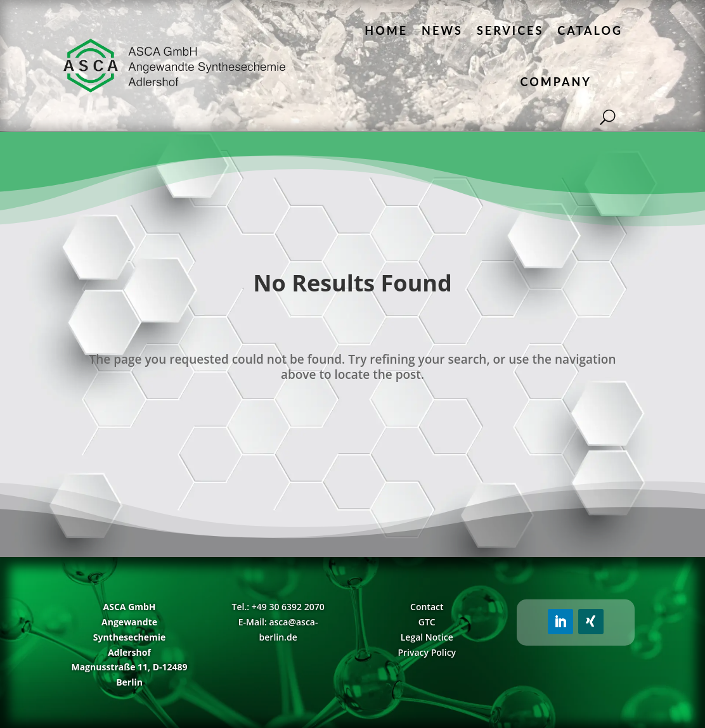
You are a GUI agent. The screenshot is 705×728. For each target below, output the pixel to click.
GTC (427, 622)
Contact (427, 607)
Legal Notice (427, 637)
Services (510, 30)
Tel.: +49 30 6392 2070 (278, 607)
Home (386, 30)
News (442, 30)
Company (556, 82)
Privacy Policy (427, 652)
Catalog (590, 30)
